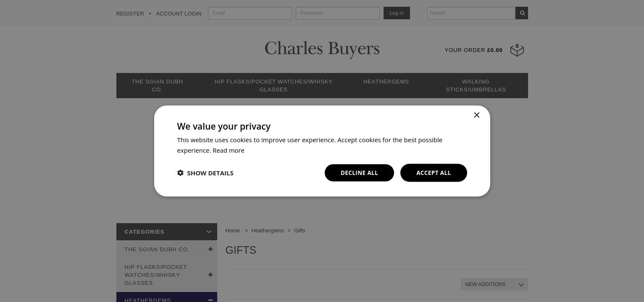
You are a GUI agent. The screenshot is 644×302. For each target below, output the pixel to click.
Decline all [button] (357, 173)
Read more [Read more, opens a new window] (229, 150)
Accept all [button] (433, 173)
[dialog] (322, 151)
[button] (205, 173)
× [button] (477, 115)
